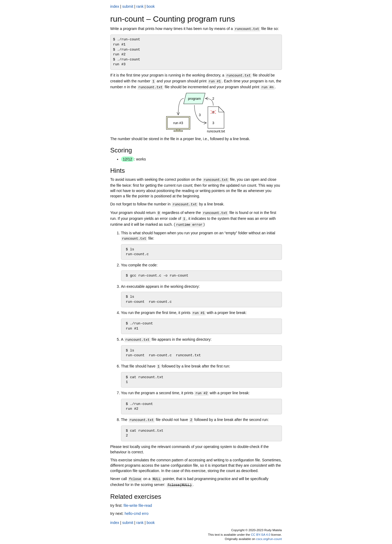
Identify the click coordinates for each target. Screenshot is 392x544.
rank (140, 6)
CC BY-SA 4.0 (261, 535)
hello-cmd (133, 514)
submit (128, 6)
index (115, 6)
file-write (130, 505)
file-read (145, 505)
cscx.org (262, 539)
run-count (275, 539)
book (151, 6)
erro (145, 514)
